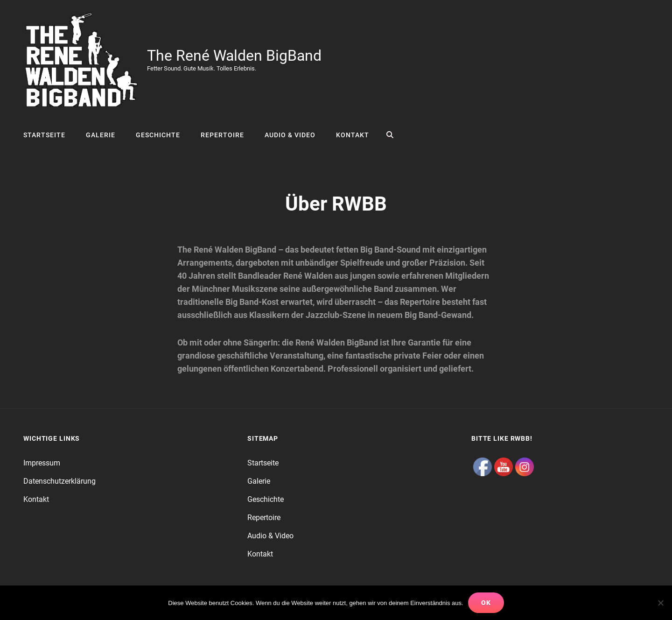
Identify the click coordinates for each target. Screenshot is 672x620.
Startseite (44, 135)
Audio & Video (290, 135)
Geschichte (158, 135)
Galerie (101, 135)
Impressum (42, 463)
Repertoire (222, 135)
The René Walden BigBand (234, 56)
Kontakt (353, 135)
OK (486, 603)
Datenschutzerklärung (59, 481)
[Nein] (660, 603)
